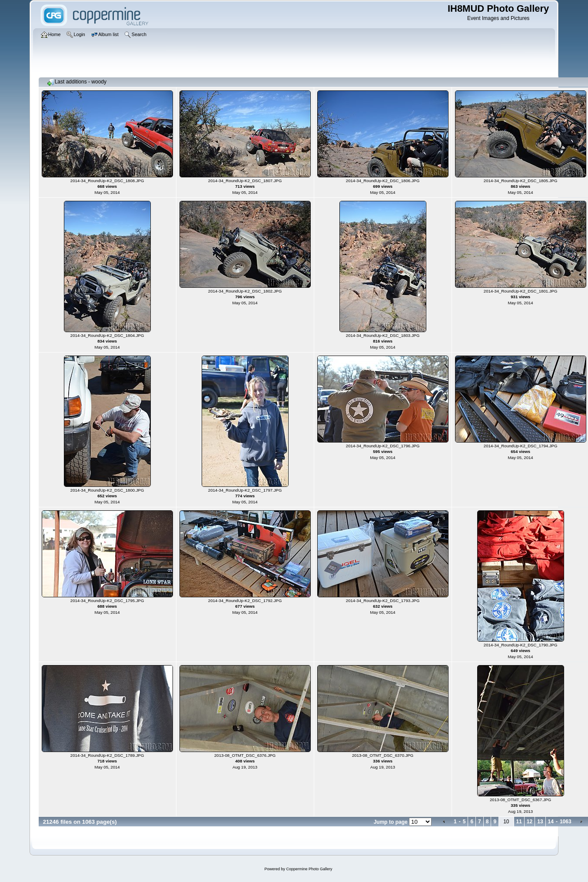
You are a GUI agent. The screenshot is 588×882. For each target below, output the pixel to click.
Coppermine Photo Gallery (309, 869)
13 (540, 822)
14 (551, 822)
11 (519, 822)
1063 (566, 822)
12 (530, 822)
